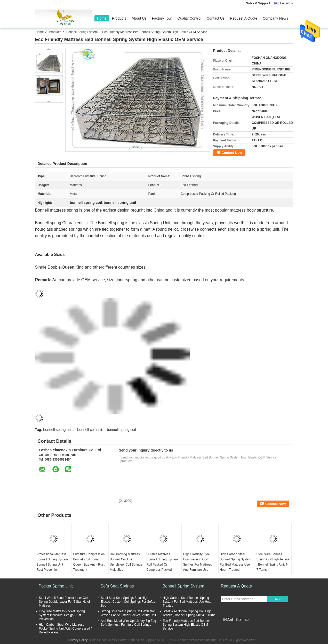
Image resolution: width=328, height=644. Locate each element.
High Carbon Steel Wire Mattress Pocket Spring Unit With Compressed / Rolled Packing (65, 629)
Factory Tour (162, 18)
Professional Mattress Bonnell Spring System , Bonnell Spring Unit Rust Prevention (53, 562)
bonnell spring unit (58, 430)
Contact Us (216, 18)
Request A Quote (244, 18)
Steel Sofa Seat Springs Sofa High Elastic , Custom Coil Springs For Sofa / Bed (128, 602)
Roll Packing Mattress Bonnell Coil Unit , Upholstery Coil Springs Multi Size (126, 562)
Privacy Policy (78, 640)
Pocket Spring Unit (56, 586)
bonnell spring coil (121, 430)
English (286, 3)
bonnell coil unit (90, 430)
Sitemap (242, 619)
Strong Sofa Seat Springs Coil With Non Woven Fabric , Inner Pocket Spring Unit (129, 613)
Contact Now (232, 153)
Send (278, 599)
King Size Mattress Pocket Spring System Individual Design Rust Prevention (62, 615)
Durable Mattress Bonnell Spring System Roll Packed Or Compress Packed (162, 562)
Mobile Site (230, 626)
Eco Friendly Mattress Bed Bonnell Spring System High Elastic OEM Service (187, 625)
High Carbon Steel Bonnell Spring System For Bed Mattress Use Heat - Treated (235, 562)
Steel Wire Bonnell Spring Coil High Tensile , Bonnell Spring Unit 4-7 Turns (273, 562)
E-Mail (228, 619)
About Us (139, 18)
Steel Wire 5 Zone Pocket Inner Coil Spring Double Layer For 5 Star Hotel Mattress (64, 602)
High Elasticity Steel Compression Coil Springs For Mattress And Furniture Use (198, 562)
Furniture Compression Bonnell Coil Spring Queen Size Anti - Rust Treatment (89, 562)
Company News (275, 18)
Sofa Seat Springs (117, 586)
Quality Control (189, 18)
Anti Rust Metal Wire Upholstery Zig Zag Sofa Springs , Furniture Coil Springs (129, 623)
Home (102, 18)
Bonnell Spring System (82, 32)
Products (119, 18)
